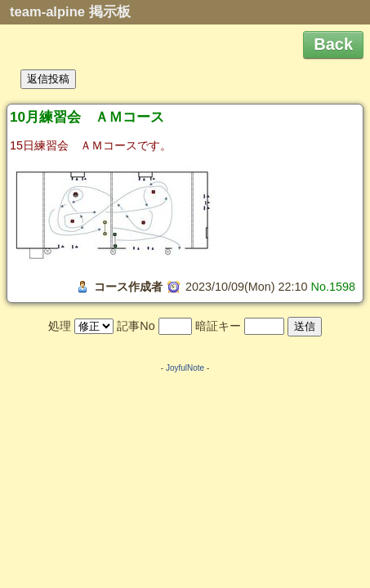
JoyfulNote (185, 368)
